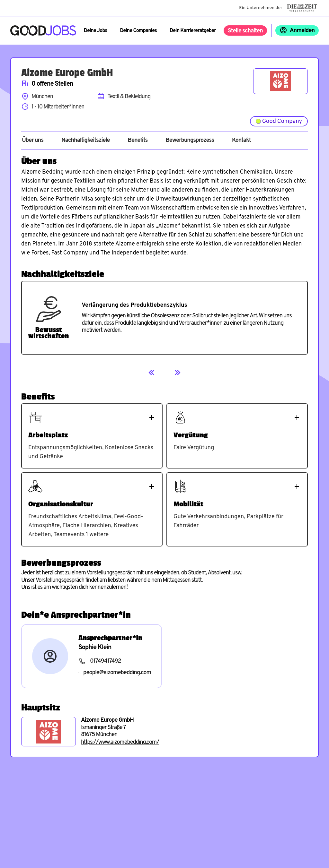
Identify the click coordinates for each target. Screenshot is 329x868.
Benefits (138, 141)
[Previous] (152, 373)
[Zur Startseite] (43, 30)
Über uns (33, 141)
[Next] (177, 373)
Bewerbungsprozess (190, 141)
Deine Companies (138, 31)
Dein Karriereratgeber (193, 31)
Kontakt (241, 141)
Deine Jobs (95, 31)
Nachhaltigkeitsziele (86, 141)
